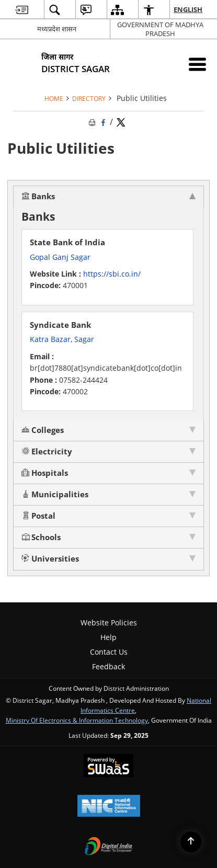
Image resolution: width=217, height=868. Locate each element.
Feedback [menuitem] (109, 666)
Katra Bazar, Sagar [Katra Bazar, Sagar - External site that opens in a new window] (62, 339)
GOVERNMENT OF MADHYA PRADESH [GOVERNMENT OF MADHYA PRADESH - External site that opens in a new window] (160, 29)
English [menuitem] (189, 9)
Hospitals (45, 473)
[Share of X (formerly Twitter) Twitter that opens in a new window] (121, 122)
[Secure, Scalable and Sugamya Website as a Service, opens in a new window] (109, 767)
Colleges (43, 430)
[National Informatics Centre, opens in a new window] (109, 807)
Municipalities (55, 494)
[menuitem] (22, 10)
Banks (38, 196)
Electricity (47, 452)
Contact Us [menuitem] (109, 652)
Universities (50, 559)
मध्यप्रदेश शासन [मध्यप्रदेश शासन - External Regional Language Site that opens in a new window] (57, 29)
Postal (38, 516)
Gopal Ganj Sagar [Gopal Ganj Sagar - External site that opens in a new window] (60, 257)
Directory (89, 98)
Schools (41, 537)
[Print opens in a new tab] (93, 122)
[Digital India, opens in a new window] (109, 847)
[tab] (108, 196)
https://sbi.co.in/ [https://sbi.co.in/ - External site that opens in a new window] (112, 274)
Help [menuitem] (109, 637)
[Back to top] (191, 842)
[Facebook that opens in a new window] (104, 122)
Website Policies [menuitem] (109, 623)
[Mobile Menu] (197, 64)
